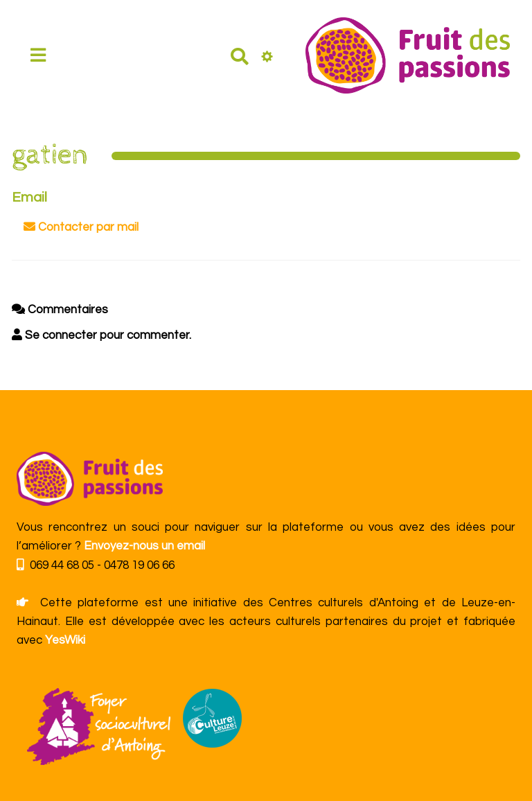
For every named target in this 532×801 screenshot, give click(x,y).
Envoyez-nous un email (144, 546)
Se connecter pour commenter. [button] (101, 335)
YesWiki (65, 640)
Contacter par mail (81, 227)
